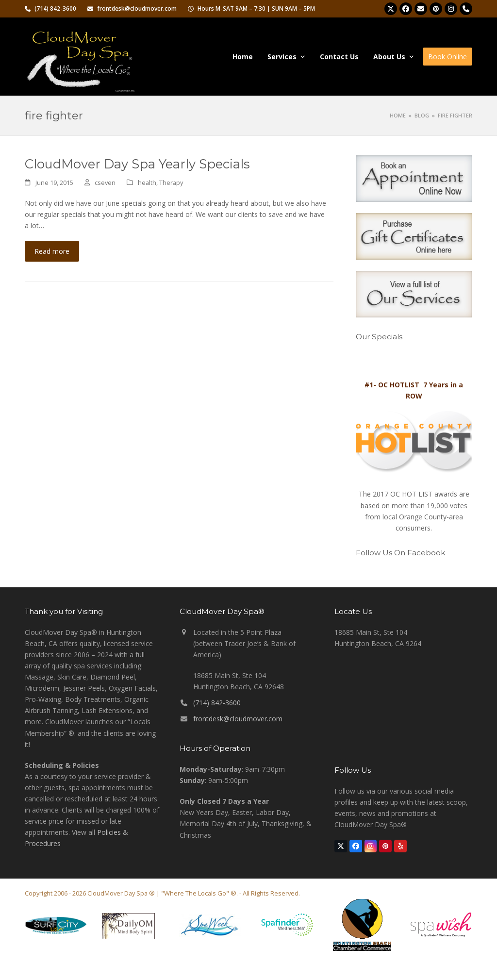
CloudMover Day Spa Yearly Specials (137, 164)
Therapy (171, 183)
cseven (105, 183)
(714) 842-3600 (217, 703)
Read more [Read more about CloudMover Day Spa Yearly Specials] (52, 251)
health (147, 183)
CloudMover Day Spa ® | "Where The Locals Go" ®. (163, 893)
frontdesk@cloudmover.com (238, 719)
